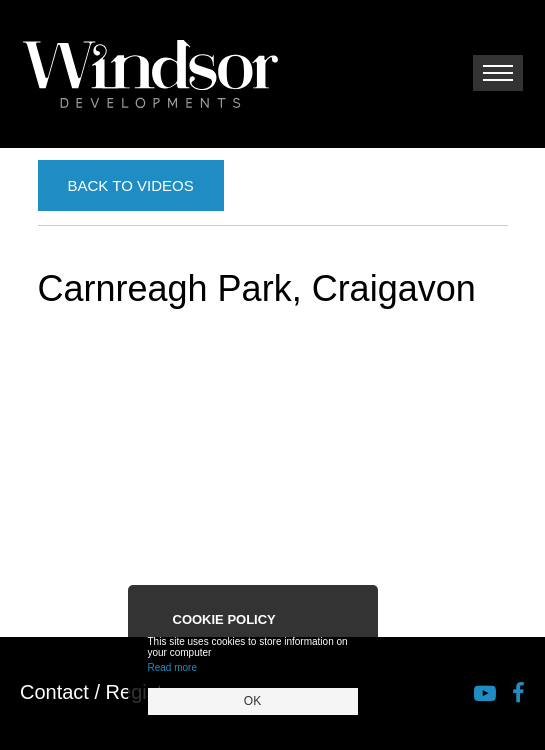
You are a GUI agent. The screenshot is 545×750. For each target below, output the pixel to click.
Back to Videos (131, 185)
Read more (172, 667)
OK (252, 701)
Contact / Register (100, 692)
